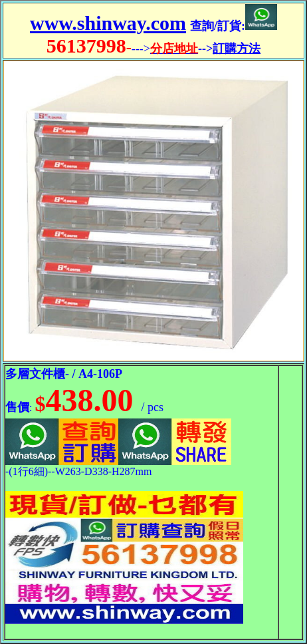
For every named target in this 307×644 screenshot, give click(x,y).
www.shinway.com (108, 23)
